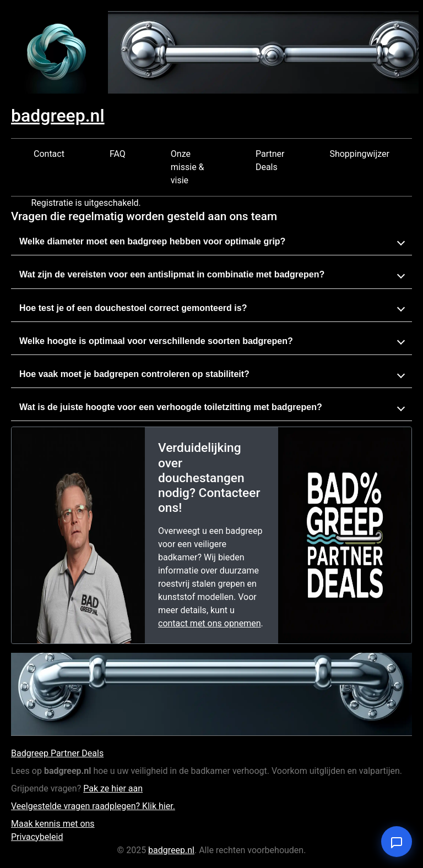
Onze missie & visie (188, 167)
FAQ (118, 154)
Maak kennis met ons (53, 824)
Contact (49, 154)
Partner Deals (270, 160)
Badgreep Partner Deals (57, 753)
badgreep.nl (58, 116)
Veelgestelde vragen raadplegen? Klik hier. (93, 806)
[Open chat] (397, 842)
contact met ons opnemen (210, 623)
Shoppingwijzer (359, 154)
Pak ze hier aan (113, 788)
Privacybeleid (37, 837)
